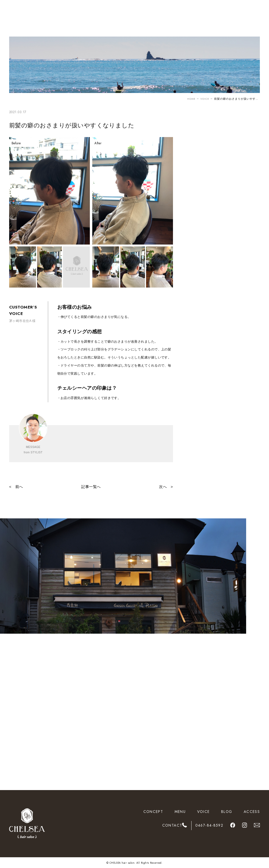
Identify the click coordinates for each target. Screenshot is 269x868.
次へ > (166, 487)
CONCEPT (153, 812)
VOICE (204, 99)
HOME (190, 99)
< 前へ (16, 487)
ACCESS (252, 812)
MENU (180, 812)
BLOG (227, 812)
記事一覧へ (91, 487)
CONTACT (172, 825)
